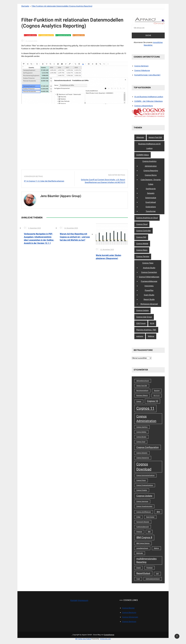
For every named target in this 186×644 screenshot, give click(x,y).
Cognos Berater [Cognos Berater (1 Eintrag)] (141, 437)
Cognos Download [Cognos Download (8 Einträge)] (144, 467)
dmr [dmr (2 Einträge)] (158, 512)
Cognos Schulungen (130, 617)
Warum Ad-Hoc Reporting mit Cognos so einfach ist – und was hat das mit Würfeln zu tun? (75, 237)
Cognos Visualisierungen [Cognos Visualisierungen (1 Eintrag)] (144, 506)
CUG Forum (141, 323)
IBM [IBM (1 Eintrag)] (149, 532)
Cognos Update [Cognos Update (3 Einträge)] (144, 496)
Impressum (83, 600)
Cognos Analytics (47, 35)
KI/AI (152, 323)
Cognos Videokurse (142, 70)
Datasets (151, 193)
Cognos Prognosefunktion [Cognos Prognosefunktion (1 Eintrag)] (145, 485)
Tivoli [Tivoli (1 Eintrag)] (138, 579)
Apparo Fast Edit (155, 137)
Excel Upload (151, 202)
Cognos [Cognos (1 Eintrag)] (139, 401)
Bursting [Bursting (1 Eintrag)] (157, 391)
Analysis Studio (149, 268)
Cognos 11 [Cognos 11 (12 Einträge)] (145, 408)
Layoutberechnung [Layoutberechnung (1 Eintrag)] (142, 548)
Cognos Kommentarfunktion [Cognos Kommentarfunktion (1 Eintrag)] (145, 475)
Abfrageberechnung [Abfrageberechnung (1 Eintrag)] (143, 381)
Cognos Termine (143, 256)
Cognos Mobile (142, 244)
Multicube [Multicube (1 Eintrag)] (140, 553)
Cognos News (142, 250)
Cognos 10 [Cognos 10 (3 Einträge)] (152, 401)
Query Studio (149, 295)
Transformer (151, 211)
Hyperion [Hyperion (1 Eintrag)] (139, 532)
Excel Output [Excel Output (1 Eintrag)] (150, 517)
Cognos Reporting (64, 35)
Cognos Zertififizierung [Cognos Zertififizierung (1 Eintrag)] (144, 512)
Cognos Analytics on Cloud (147, 218)
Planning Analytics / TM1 (146, 330)
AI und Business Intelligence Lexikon (149, 97)
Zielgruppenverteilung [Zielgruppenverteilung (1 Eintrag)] (153, 579)
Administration (151, 166)
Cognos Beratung (129, 612)
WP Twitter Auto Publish (83, 639)
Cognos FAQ (141, 237)
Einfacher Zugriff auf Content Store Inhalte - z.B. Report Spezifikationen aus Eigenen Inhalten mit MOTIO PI (103, 181)
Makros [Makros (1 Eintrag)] (156, 548)
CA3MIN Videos (31, 35)
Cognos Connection (149, 272)
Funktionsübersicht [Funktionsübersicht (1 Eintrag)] (143, 527)
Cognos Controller (144, 231)
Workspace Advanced (149, 304)
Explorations (151, 207)
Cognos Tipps (79, 35)
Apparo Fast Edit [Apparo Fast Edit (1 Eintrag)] (142, 386)
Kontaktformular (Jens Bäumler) (147, 75)
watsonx (140, 336)
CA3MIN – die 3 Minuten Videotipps (148, 101)
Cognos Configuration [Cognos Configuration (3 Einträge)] (148, 447)
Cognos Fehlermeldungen (149, 277)
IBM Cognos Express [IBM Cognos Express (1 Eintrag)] (143, 543)
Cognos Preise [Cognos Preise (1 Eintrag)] (141, 480)
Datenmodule (151, 198)
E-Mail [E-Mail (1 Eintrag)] (138, 517)
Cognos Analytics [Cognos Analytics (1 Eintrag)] (142, 427)
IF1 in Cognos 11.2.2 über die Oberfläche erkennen (44, 181)
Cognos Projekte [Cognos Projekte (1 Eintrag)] (142, 490)
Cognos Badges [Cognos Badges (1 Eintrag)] (141, 432)
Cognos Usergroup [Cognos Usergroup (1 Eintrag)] (142, 501)
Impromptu (149, 286)
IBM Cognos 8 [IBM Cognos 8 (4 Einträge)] (144, 537)
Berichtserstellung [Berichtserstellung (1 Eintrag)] (142, 391)
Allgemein (140, 137)
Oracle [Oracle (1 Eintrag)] (139, 568)
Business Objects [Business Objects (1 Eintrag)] (142, 395)
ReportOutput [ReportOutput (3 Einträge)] (143, 573)
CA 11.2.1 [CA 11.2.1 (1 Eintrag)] (157, 395)
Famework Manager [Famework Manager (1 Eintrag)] (143, 522)
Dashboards (151, 189)
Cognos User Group (144, 317)
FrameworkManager (149, 281)
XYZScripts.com (105, 639)
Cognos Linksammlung (144, 106)
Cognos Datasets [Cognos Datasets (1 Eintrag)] (142, 453)
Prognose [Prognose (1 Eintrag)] (150, 568)
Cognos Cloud (142, 224)
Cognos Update (142, 310)
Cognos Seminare (141, 66)
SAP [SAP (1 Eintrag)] (157, 574)
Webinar (151, 336)
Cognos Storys (151, 175)
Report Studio (149, 299)
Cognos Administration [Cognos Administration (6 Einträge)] (146, 419)
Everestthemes (109, 635)
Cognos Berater (128, 608)
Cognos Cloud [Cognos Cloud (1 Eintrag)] (141, 442)
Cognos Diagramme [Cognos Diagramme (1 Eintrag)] (143, 458)
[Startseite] (25, 6)
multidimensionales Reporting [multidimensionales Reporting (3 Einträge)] (146, 560)
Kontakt (74, 600)
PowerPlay (149, 290)
